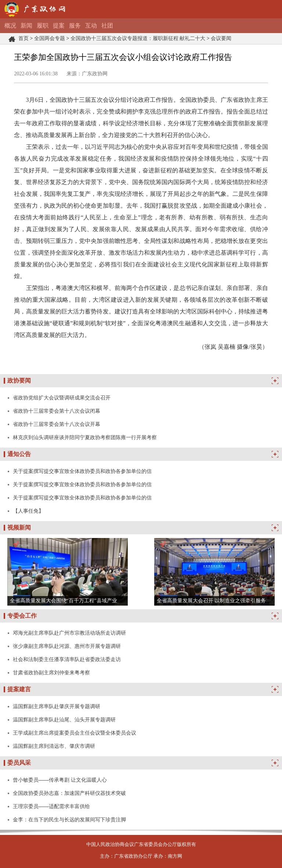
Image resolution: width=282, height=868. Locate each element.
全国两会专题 (50, 38)
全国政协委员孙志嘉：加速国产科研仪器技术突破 (69, 793)
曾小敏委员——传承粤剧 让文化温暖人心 (60, 780)
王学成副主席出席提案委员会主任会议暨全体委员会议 (75, 733)
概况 (10, 26)
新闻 (26, 26)
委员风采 (19, 763)
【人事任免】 (28, 511)
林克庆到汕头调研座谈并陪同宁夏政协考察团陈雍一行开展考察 (85, 437)
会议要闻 (221, 38)
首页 (23, 38)
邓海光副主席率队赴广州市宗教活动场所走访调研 (69, 633)
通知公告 (19, 454)
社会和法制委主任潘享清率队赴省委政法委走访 (67, 659)
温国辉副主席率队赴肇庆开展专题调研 (57, 706)
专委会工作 (22, 616)
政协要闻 (19, 381)
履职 (43, 26)
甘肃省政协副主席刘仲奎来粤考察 (51, 672)
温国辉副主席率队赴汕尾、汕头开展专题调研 (64, 720)
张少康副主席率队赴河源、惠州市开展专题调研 (67, 646)
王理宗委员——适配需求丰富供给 (51, 806)
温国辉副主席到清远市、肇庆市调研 (54, 746)
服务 (75, 26)
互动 (91, 26)
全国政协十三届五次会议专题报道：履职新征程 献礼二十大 (138, 38)
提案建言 (19, 689)
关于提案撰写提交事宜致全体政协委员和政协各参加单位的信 (82, 471)
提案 (59, 26)
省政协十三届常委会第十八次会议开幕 (57, 424)
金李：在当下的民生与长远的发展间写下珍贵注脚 (69, 819)
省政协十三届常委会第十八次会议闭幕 (57, 411)
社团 (107, 26)
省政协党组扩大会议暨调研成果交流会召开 (62, 398)
